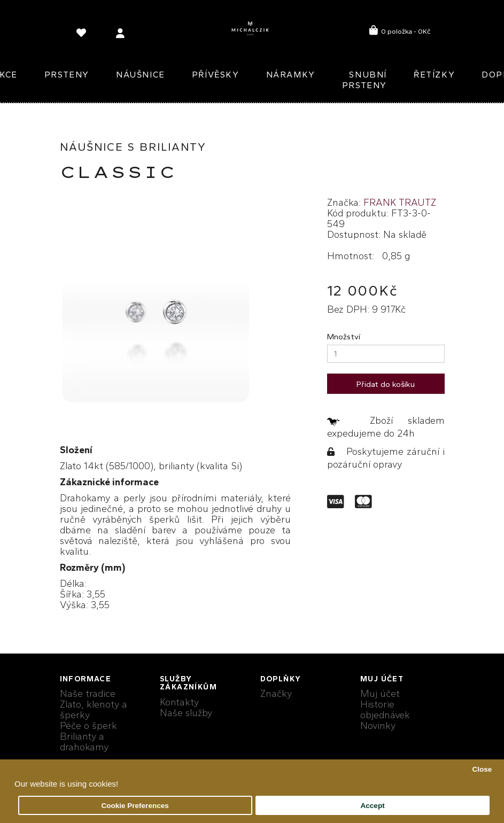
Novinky (378, 726)
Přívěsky (216, 75)
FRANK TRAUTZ (400, 203)
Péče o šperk (88, 726)
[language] (83, 35)
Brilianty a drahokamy (84, 742)
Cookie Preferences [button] (135, 806)
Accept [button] (373, 806)
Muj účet (380, 694)
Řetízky (434, 75)
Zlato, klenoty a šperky (94, 710)
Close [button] (482, 769)
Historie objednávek (385, 710)
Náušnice (141, 75)
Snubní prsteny (365, 80)
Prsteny (67, 75)
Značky (276, 694)
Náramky (291, 75)
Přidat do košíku (386, 384)
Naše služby (186, 713)
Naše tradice (88, 694)
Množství (344, 337)
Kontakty (179, 702)
